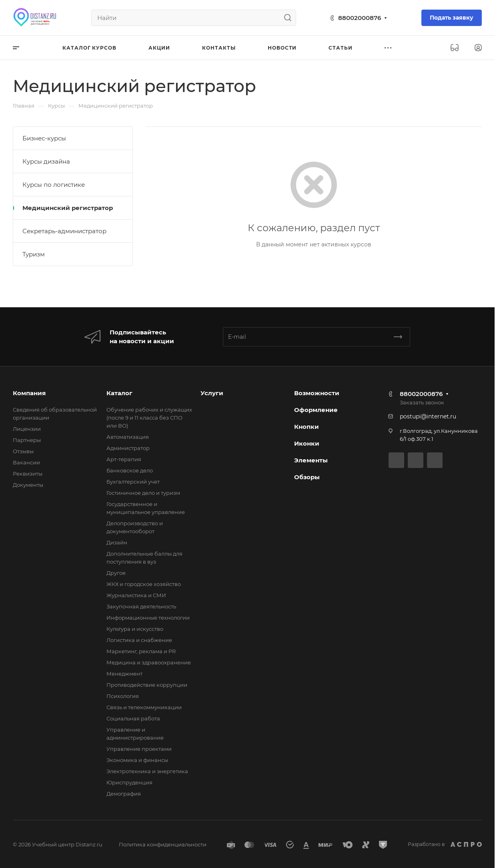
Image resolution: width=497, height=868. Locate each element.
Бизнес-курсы (44, 138)
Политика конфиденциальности (163, 844)
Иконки (307, 443)
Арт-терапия (124, 459)
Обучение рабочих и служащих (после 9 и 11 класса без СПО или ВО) (149, 418)
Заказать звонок (422, 402)
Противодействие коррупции (147, 685)
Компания (29, 393)
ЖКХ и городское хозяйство (144, 584)
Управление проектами (139, 749)
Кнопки (307, 427)
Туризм (34, 254)
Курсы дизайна (46, 161)
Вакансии (26, 462)
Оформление (316, 410)
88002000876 (360, 18)
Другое (116, 573)
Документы (28, 485)
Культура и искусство (135, 629)
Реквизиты (28, 474)
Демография (124, 794)
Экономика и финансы (137, 760)
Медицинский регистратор (68, 208)
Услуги (212, 393)
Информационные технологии (148, 618)
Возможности (317, 393)
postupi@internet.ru (428, 416)
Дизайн (117, 542)
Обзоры (307, 477)
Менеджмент (124, 674)
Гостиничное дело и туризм (143, 493)
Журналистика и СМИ (136, 595)
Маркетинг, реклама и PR (141, 651)
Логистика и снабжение (139, 640)
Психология (123, 696)
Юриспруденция (129, 782)
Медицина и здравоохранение (149, 662)
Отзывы (23, 451)
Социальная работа (133, 718)
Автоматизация (128, 437)
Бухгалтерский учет (133, 482)
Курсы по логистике (54, 185)
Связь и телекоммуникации (144, 707)
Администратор (128, 448)
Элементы (311, 460)
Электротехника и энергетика (147, 771)
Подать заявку (452, 18)
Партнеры (27, 440)
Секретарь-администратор (64, 231)
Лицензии (27, 429)
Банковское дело (130, 470)
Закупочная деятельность (141, 606)
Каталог (119, 393)
